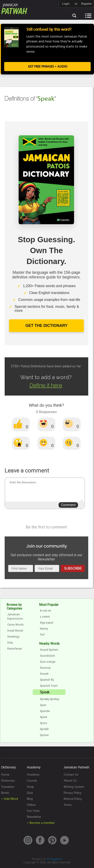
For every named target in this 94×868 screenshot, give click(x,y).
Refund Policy (73, 799)
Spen (43, 705)
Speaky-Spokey (50, 699)
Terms (68, 805)
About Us (70, 781)
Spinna (44, 735)
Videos (31, 805)
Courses (32, 781)
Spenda (45, 711)
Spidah (44, 729)
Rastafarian (15, 649)
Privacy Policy (72, 793)
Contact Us (71, 775)
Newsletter (34, 817)
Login (66, 4)
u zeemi (45, 617)
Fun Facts (33, 811)
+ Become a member (41, 823)
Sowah (44, 674)
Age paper (47, 623)
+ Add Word (10, 799)
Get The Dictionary (47, 326)
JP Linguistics (54, 859)
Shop (30, 787)
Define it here (46, 385)
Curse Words (16, 625)
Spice (43, 723)
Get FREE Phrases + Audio (48, 67)
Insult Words (15, 631)
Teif (42, 635)
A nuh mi (45, 611)
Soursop (45, 668)
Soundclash (47, 656)
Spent (44, 717)
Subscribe (73, 568)
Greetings (14, 637)
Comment (68, 505)
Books (5, 793)
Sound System (49, 650)
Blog (30, 799)
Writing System (74, 787)
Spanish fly (47, 680)
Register (86, 4)
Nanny (44, 629)
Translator (8, 787)
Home (5, 775)
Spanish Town (49, 686)
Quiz (30, 793)
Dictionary (8, 781)
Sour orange (48, 662)
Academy (33, 775)
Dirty (10, 643)
